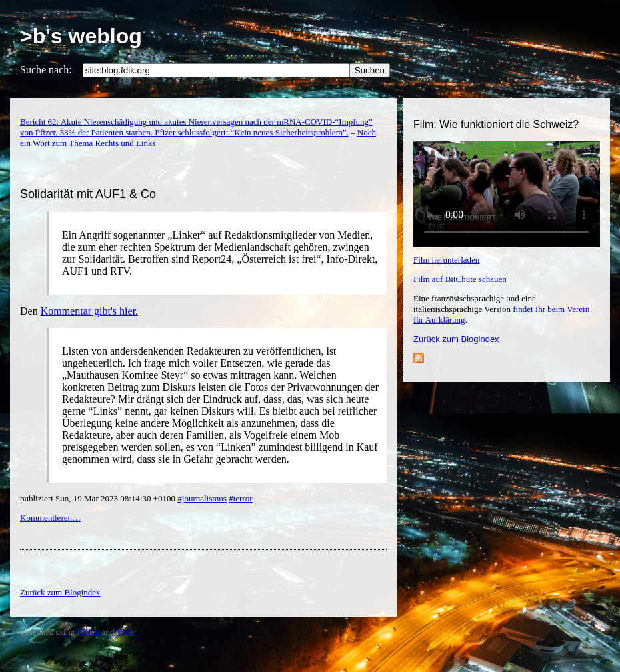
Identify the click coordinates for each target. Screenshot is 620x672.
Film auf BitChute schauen (460, 279)
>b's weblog (81, 36)
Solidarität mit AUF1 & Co (88, 194)
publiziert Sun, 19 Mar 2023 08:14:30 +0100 (99, 498)
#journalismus (202, 498)
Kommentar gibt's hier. (89, 311)
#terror (240, 498)
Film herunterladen (446, 260)
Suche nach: (46, 70)
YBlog (88, 632)
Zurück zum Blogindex (456, 339)
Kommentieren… (50, 518)
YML (126, 632)
